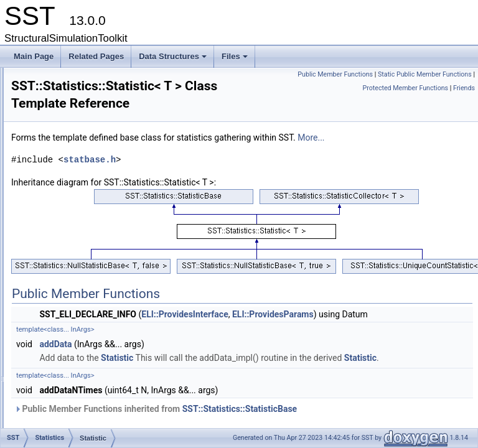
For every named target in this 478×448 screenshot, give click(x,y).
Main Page (34, 56)
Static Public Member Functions (425, 88)
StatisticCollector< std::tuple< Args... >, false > (137, 309)
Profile (62, 77)
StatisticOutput (85, 419)
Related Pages (96, 56)
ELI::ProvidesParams (429, 360)
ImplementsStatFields (97, 159)
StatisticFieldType (90, 364)
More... (180, 183)
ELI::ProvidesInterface (340, 360)
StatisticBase (82, 282)
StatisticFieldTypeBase (99, 378)
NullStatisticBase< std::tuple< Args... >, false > (138, 213)
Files (236, 60)
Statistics (66, 118)
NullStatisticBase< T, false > (107, 227)
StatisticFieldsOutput (95, 350)
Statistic (74, 254)
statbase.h (245, 205)
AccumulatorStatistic (95, 131)
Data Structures (174, 60)
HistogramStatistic (91, 145)
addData (211, 403)
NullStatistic (81, 172)
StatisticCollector (89, 296)
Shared (63, 104)
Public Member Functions (434, 74)
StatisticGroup (84, 391)
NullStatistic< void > (94, 186)
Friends (464, 102)
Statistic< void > (87, 268)
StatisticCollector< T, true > (105, 323)
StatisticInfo (80, 405)
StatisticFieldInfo (88, 337)
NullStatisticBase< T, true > (106, 241)
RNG (59, 90)
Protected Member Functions (405, 102)
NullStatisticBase (89, 200)
